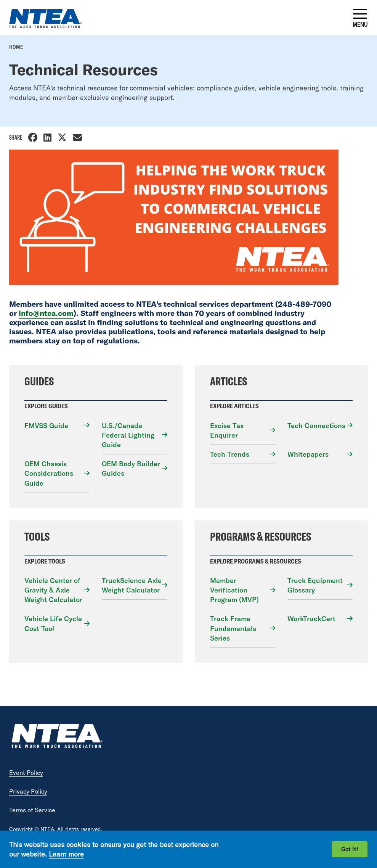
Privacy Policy (28, 791)
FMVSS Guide (46, 426)
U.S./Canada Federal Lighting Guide (128, 435)
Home (16, 47)
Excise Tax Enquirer (227, 430)
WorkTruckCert (311, 619)
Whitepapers (308, 454)
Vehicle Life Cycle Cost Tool (53, 623)
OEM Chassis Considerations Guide (49, 473)
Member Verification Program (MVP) (234, 590)
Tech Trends (230, 454)
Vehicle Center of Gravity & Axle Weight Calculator (53, 590)
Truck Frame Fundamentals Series (233, 628)
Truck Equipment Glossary (315, 585)
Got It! (350, 849)
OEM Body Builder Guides (131, 469)
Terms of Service (32, 810)
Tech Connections (316, 426)
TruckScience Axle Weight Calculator (132, 585)
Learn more (66, 854)
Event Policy (26, 773)
